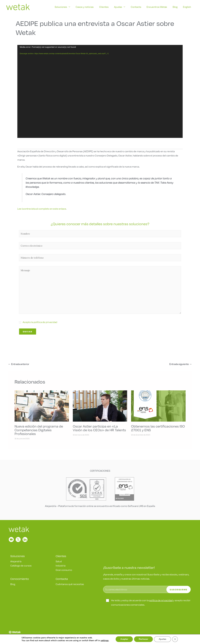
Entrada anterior (19, 364)
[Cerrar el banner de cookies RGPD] (175, 639)
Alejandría (16, 561)
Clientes (105, 7)
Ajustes (162, 639)
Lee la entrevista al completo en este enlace (42, 209)
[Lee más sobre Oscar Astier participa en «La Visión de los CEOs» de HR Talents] (100, 406)
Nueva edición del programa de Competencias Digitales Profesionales (39, 430)
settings (105, 641)
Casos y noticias (86, 7)
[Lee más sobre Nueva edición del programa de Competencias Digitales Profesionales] (42, 406)
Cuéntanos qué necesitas (70, 584)
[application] (100, 91)
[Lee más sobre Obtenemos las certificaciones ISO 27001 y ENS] (158, 406)
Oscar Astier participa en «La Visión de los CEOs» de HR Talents (99, 428)
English (187, 7)
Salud (59, 561)
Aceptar (124, 639)
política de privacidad (161, 600)
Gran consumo (64, 570)
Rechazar (143, 639)
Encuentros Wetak (157, 7)
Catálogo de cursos (21, 565)
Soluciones (63, 7)
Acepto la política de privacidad (40, 322)
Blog (175, 7)
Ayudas (119, 7)
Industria (61, 565)
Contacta (137, 7)
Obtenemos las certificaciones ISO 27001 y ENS (158, 428)
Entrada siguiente (181, 364)
